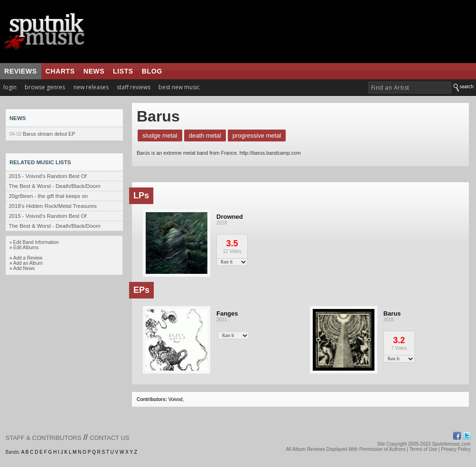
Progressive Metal (257, 135)
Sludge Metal (160, 135)
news (94, 71)
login (10, 87)
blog (152, 71)
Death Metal (205, 135)
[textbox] (410, 88)
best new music (179, 87)
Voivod (176, 399)
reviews (21, 71)
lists (123, 71)
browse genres (45, 87)
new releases (91, 87)
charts (60, 71)
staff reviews (134, 87)
